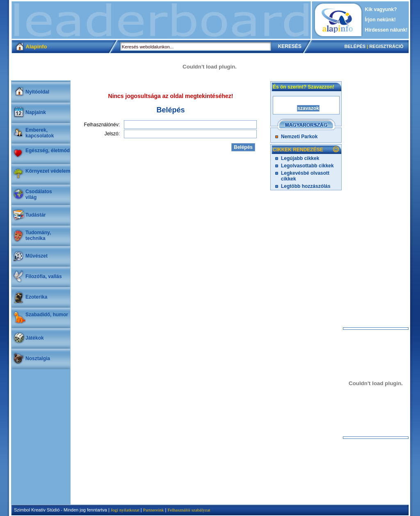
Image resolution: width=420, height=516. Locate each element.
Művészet (37, 256)
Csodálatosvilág (39, 194)
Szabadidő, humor (47, 315)
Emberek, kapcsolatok (40, 133)
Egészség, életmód (48, 151)
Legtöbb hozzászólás (306, 186)
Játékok (35, 338)
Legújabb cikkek (300, 158)
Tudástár (36, 215)
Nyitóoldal (37, 92)
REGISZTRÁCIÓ (386, 46)
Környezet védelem (48, 171)
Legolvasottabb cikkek (307, 166)
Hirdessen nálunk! (386, 30)
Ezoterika (36, 297)
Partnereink (154, 510)
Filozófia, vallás (44, 276)
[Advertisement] (161, 20)
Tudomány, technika (38, 235)
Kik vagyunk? (381, 9)
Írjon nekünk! (380, 20)
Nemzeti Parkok (299, 137)
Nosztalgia (38, 358)
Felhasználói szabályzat (189, 510)
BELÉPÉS (355, 46)
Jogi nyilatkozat (125, 510)
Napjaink (36, 112)
